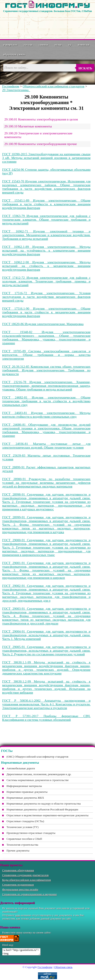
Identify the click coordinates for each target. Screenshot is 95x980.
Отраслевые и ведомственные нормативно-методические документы (47, 815)
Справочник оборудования (18, 870)
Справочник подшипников (18, 885)
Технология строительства (22, 845)
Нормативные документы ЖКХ (25, 798)
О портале (10, 45)
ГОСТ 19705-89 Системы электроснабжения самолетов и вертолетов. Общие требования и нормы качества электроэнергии (46, 355)
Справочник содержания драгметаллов (25, 875)
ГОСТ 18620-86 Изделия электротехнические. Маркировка (43, 324)
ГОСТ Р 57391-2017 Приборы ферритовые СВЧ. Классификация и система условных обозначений (46, 718)
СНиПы (43, 45)
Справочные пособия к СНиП (24, 839)
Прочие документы (18, 851)
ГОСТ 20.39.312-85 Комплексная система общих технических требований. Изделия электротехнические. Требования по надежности (46, 370)
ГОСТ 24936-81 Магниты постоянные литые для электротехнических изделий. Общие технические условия (46, 446)
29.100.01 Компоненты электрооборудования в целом (41, 119)
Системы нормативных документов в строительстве (38, 780)
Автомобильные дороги (21, 768)
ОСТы (58, 45)
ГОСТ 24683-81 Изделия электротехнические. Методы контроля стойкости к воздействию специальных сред (46, 415)
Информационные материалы (24, 786)
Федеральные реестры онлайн (20, 889)
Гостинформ (11, 86)
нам (18, 915)
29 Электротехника (16, 90)
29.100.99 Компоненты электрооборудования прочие (41, 144)
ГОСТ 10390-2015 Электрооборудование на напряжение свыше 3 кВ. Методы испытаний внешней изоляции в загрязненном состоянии (46, 158)
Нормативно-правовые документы (27, 792)
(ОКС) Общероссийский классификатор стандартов (37, 757)
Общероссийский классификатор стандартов (53, 86)
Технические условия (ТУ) (23, 827)
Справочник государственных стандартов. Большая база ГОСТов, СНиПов (47, 11)
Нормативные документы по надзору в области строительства (44, 804)
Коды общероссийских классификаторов (26, 880)
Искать (85, 68)
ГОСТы (28, 45)
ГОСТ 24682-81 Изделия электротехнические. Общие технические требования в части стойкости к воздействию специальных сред (46, 401)
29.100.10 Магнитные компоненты (28, 126)
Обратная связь (14, 54)
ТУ (70, 45)
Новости (84, 45)
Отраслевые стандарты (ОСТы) (25, 821)
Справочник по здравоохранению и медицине (29, 894)
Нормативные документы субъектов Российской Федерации (42, 809)
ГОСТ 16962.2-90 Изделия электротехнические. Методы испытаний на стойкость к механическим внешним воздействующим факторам (46, 266)
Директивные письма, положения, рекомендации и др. (39, 774)
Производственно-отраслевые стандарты (31, 833)
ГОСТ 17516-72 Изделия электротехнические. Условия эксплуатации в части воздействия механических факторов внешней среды (46, 297)
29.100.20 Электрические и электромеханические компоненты (38, 135)
